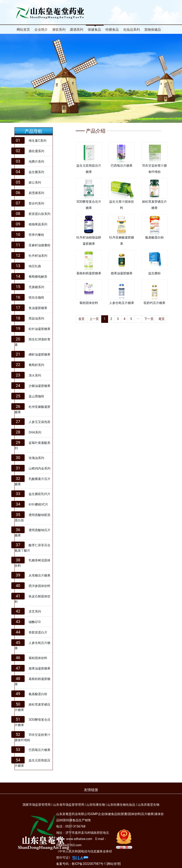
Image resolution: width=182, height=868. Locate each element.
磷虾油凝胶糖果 (40, 354)
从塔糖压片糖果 (40, 575)
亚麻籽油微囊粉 (40, 245)
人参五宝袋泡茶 (40, 422)
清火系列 (35, 375)
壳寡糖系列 (36, 287)
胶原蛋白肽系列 (40, 214)
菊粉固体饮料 (38, 658)
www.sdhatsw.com (79, 839)
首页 (81, 319)
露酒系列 (77, 30)
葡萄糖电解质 (38, 277)
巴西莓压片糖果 (40, 750)
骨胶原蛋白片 (38, 632)
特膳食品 (112, 30)
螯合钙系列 (36, 203)
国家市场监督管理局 (37, 805)
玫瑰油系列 (36, 458)
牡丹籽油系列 (38, 256)
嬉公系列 (35, 182)
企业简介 (41, 30)
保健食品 (94, 30)
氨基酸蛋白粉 (38, 694)
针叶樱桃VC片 (38, 504)
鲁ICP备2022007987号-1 (89, 864)
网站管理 (114, 864)
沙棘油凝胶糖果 (40, 386)
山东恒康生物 (96, 805)
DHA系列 (35, 432)
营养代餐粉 (36, 235)
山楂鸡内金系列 (40, 468)
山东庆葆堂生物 (148, 805)
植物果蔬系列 (38, 224)
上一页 (94, 319)
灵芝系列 (35, 611)
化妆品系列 (132, 30)
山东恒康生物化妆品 (121, 805)
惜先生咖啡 (36, 297)
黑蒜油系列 (36, 318)
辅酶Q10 (35, 622)
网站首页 (23, 30)
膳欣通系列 (36, 151)
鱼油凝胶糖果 (38, 308)
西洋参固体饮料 (40, 586)
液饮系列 (59, 30)
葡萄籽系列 (36, 365)
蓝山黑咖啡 (36, 396)
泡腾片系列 (36, 162)
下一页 (149, 319)
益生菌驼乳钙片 (40, 494)
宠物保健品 (153, 30)
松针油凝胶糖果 (40, 329)
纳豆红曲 (35, 266)
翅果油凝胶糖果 (40, 668)
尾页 (162, 319)
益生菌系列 (36, 172)
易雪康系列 (36, 193)
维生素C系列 (37, 141)
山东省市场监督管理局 (69, 805)
